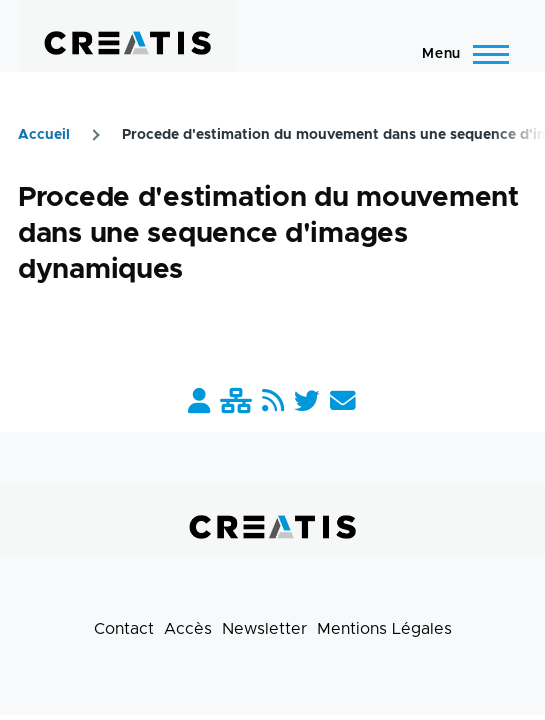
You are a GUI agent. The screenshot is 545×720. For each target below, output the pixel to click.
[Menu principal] (459, 54)
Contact (124, 629)
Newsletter (264, 629)
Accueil (44, 135)
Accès (188, 629)
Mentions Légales (384, 629)
